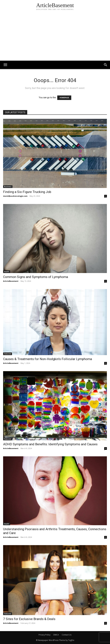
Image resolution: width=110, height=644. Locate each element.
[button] (106, 65)
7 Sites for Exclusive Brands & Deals (29, 619)
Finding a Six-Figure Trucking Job (27, 192)
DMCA (56, 635)
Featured (8, 354)
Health (7, 272)
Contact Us (67, 635)
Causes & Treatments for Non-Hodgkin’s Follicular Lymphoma (48, 359)
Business (8, 187)
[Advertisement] (55, 37)
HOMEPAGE (64, 98)
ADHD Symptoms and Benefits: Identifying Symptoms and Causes (50, 444)
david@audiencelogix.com (15, 196)
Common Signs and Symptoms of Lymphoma (36, 277)
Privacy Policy (44, 635)
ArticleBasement (11, 281)
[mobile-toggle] (5, 65)
